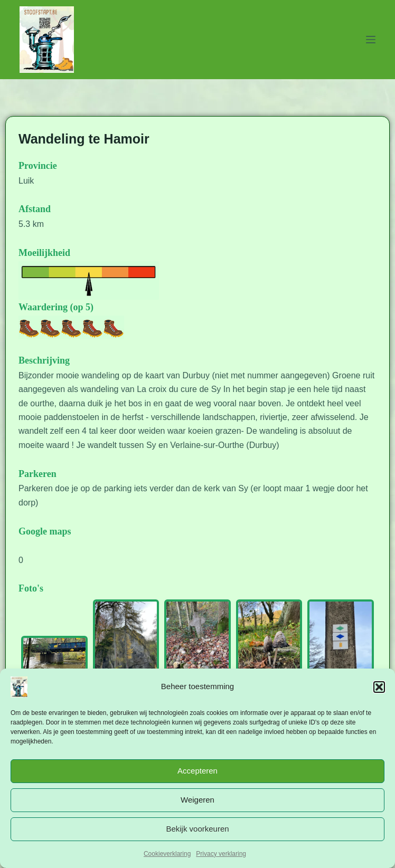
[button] (379, 687)
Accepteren (197, 771)
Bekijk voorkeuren (197, 829)
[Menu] (371, 40)
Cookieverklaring (167, 854)
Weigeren (197, 800)
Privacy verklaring (221, 854)
